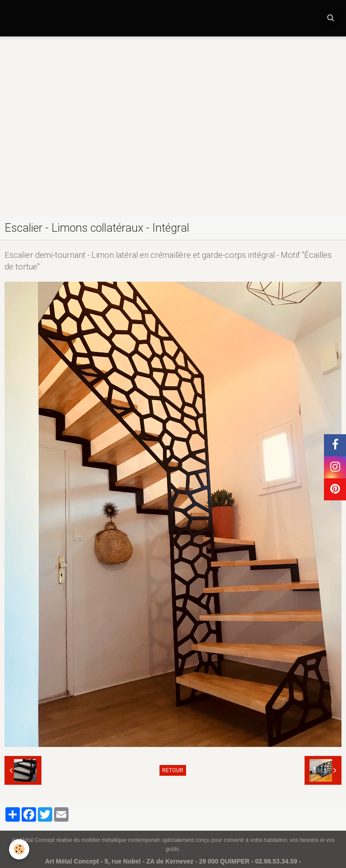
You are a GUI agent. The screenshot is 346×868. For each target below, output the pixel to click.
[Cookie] (19, 849)
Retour (173, 770)
